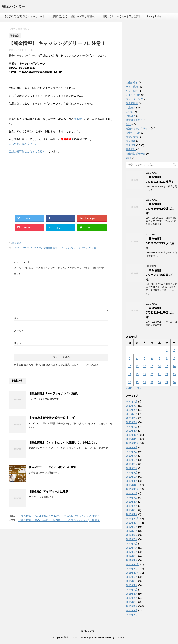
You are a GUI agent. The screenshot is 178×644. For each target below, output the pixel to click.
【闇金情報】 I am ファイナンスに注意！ (54, 393)
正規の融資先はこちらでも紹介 (27, 151)
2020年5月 (132, 414)
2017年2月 (132, 556)
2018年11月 (132, 489)
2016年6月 (132, 590)
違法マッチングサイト (138, 128)
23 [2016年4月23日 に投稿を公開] (174, 374)
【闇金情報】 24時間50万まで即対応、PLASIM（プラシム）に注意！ (59, 516)
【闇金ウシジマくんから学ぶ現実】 (122, 16)
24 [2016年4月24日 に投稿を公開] (130, 382)
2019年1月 (132, 481)
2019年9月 (132, 447)
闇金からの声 (133, 133)
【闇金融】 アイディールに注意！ (50, 492)
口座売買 (131, 108)
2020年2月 (132, 427)
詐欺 (128, 124)
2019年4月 (132, 468)
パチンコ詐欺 (133, 95)
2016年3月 (132, 602)
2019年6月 (132, 460)
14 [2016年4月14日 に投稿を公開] (159, 366)
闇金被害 (79, 119)
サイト (18, 343)
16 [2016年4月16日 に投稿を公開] (174, 366)
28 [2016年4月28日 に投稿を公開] (159, 382)
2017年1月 (132, 560)
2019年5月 (132, 464)
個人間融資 (132, 103)
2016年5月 (132, 594)
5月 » (138, 388)
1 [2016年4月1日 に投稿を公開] (167, 350)
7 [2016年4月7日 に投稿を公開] (159, 358)
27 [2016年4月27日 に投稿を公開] (152, 382)
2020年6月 (132, 410)
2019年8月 (132, 452)
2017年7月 (132, 535)
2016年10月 (132, 573)
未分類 (130, 112)
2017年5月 (132, 544)
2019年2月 (132, 477)
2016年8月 (132, 581)
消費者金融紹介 (134, 120)
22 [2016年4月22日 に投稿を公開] (167, 374)
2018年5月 (132, 502)
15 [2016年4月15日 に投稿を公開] (167, 366)
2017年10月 (132, 523)
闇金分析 (131, 141)
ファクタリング (134, 99)
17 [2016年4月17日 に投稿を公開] (130, 374)
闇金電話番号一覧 (136, 154)
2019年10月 (132, 443)
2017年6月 (132, 539)
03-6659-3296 (19, 248)
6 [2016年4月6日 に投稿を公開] (152, 358)
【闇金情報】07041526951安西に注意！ (160, 313)
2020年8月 (132, 401)
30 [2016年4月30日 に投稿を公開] (174, 382)
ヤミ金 (93, 248)
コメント (19, 274)
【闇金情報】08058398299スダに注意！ (160, 243)
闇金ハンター (13, 7)
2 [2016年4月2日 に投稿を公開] (174, 350)
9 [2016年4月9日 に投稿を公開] (174, 358)
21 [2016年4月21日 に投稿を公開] (159, 374)
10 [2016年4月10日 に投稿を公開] (130, 366)
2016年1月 (132, 610)
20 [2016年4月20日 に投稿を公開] (152, 374)
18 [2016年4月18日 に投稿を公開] (137, 374)
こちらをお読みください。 (24, 144)
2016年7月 (132, 585)
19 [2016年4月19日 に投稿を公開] (145, 374)
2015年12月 (132, 615)
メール (18, 331)
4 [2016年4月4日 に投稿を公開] (137, 358)
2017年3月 (132, 552)
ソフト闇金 (132, 91)
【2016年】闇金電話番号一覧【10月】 (53, 418)
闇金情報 (17, 243)
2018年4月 (132, 506)
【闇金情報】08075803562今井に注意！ (160, 209)
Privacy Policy (154, 16)
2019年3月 (132, 473)
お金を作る (132, 83)
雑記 (128, 158)
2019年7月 (132, 456)
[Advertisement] (35, 179)
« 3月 (129, 388)
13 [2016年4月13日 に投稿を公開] (152, 366)
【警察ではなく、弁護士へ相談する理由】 (74, 16)
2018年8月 (132, 493)
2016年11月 (132, 569)
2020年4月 (132, 418)
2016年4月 (132, 598)
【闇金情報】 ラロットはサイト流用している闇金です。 (64, 442)
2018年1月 (132, 514)
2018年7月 (132, 498)
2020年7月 (132, 406)
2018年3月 (132, 510)
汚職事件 (131, 116)
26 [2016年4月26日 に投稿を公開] (145, 382)
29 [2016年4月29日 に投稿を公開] (167, 382)
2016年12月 (132, 564)
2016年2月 (132, 606)
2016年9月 (132, 577)
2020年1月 (132, 431)
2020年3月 (132, 422)
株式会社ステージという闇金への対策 (52, 467)
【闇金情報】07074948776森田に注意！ (160, 275)
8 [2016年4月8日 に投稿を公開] (167, 358)
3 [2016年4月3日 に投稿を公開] (130, 358)
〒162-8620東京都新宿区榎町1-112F (46, 248)
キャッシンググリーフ (76, 248)
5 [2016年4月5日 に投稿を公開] (144, 358)
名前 (17, 318)
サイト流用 (132, 87)
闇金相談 (131, 149)
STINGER (119, 637)
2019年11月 (132, 439)
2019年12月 (132, 435)
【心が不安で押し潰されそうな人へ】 (24, 16)
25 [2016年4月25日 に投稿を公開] (137, 382)
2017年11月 (132, 518)
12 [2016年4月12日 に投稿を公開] (145, 366)
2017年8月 (132, 531)
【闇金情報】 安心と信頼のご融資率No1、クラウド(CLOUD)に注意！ (59, 520)
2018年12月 (132, 485)
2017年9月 (132, 527)
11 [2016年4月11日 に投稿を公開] (137, 366)
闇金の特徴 (132, 137)
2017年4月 (132, 548)
